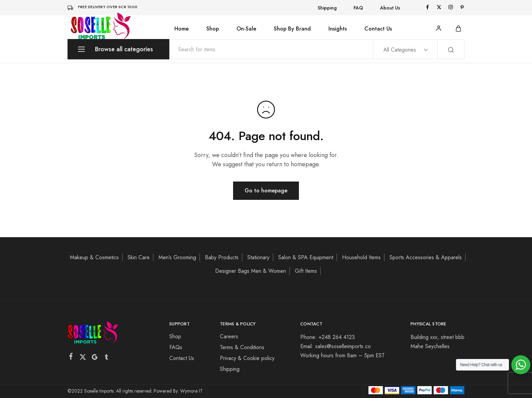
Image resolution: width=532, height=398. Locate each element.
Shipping (327, 8)
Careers (229, 336)
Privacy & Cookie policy (247, 358)
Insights (338, 29)
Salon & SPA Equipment (306, 257)
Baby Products (222, 257)
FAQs (176, 347)
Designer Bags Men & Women (251, 271)
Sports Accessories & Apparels (426, 257)
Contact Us (378, 29)
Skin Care (139, 257)
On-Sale (246, 29)
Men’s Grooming (177, 257)
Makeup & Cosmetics (94, 257)
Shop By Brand (292, 29)
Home (182, 29)
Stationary (258, 257)
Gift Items (306, 271)
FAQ (358, 8)
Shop (213, 29)
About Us (390, 8)
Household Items (361, 257)
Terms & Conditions (242, 347)
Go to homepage (266, 191)
